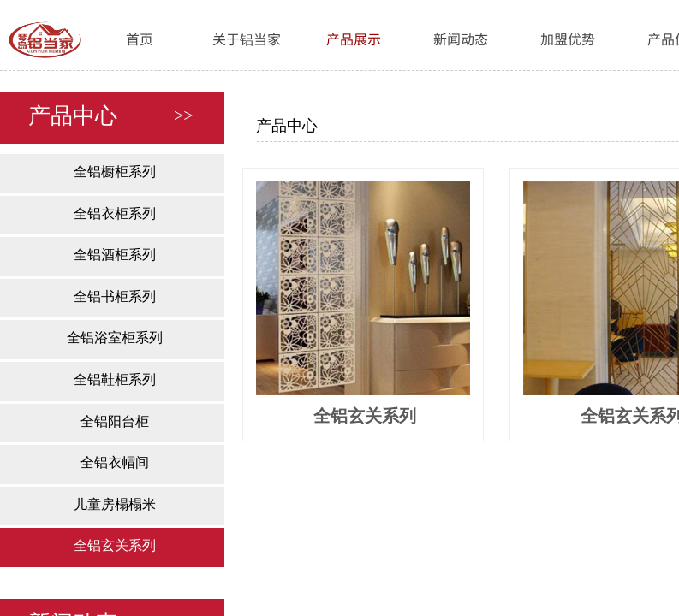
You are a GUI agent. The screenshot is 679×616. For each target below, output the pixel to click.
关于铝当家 (247, 38)
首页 (140, 38)
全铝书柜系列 (115, 296)
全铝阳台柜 (115, 421)
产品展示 (354, 38)
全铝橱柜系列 (115, 172)
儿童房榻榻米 (115, 504)
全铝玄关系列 (115, 545)
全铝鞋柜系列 (115, 379)
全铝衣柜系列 (115, 213)
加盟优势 (568, 38)
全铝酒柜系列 (115, 255)
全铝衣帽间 (115, 462)
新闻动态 (461, 38)
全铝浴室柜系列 (115, 338)
